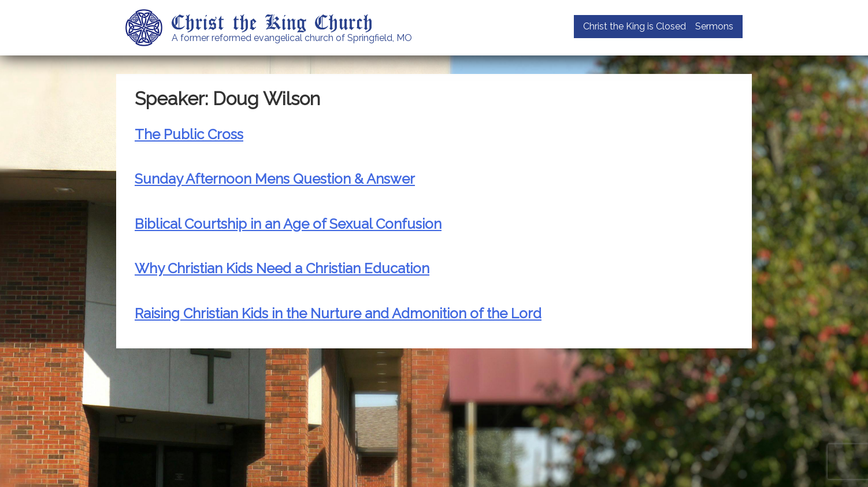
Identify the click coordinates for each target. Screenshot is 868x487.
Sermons (714, 26)
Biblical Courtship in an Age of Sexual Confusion (288, 224)
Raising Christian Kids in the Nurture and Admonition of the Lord (338, 313)
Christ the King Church (272, 21)
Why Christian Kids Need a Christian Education (282, 268)
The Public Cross (189, 134)
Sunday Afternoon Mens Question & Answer (275, 179)
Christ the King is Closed (635, 26)
